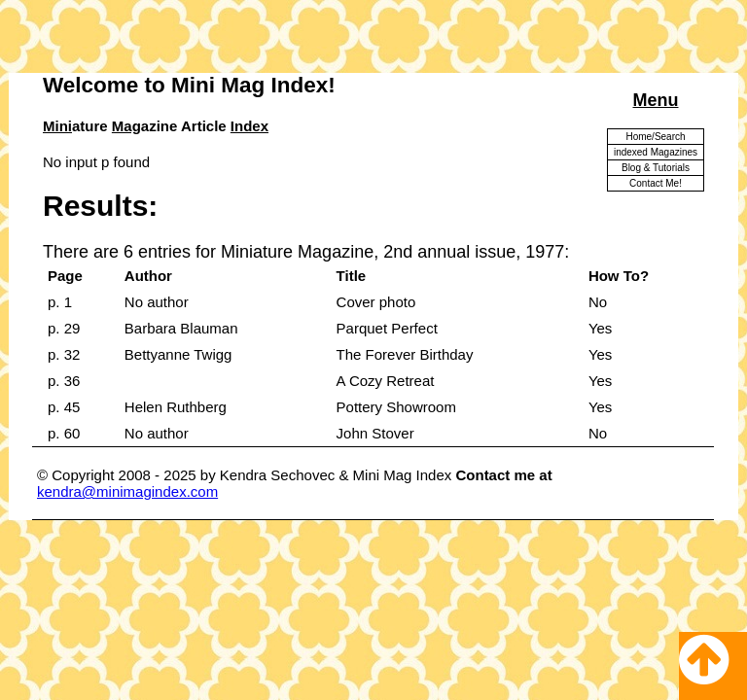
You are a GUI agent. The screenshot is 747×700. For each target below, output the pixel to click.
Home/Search (655, 137)
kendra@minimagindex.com (127, 491)
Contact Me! (656, 183)
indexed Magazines (656, 152)
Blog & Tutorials (656, 168)
